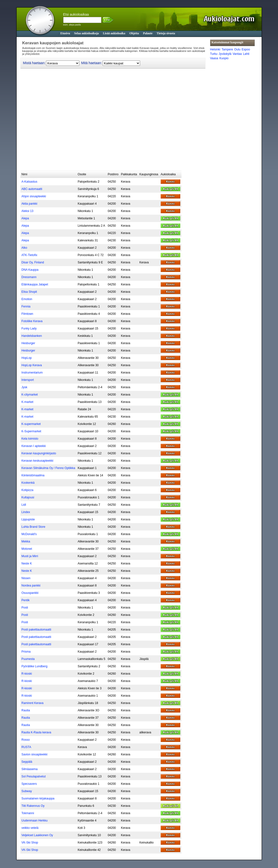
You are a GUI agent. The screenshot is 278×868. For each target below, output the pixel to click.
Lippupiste (28, 519)
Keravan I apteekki (34, 446)
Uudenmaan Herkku (35, 821)
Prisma (26, 652)
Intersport (28, 380)
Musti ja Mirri (30, 556)
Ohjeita (134, 33)
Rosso (26, 740)
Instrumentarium (32, 373)
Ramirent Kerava (33, 703)
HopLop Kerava (32, 365)
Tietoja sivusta (166, 33)
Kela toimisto (30, 439)
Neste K (27, 563)
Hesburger (28, 343)
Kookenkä (28, 483)
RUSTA (26, 747)
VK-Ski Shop (30, 843)
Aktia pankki (30, 204)
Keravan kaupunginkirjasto (39, 453)
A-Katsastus (30, 182)
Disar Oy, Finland (33, 262)
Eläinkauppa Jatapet (35, 284)
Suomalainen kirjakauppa (38, 798)
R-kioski (27, 674)
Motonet (27, 549)
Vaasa (214, 58)
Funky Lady (29, 328)
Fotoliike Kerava (32, 321)
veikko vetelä (30, 828)
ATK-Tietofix (30, 255)
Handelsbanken (32, 336)
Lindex (26, 512)
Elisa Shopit (29, 292)
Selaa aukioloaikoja (86, 33)
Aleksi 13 (28, 211)
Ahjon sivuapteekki (34, 196)
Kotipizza (28, 490)
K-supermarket (31, 424)
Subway (27, 791)
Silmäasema (30, 769)
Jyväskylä (225, 54)
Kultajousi (28, 497)
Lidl (24, 505)
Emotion (27, 299)
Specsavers (29, 784)
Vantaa (237, 54)
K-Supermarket (31, 431)
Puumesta (28, 659)
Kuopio (224, 58)
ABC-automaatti (32, 189)
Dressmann (29, 277)
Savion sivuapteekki (35, 754)
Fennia (26, 306)
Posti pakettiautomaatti (36, 630)
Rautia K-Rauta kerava (36, 732)
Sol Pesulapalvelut (34, 776)
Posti (25, 608)
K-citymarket (30, 395)
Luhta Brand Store (33, 527)
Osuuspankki (30, 593)
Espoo (246, 49)
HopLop (27, 358)
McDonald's (29, 534)
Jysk (24, 387)
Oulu (237, 49)
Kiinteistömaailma (33, 475)
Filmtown (27, 314)
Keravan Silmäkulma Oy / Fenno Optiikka (48, 468)
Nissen (26, 578)
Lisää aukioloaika (114, 33)
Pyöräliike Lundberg (35, 666)
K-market (28, 402)
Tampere (227, 49)
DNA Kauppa (30, 270)
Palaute (148, 33)
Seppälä (27, 762)
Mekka (26, 541)
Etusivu (65, 33)
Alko (24, 248)
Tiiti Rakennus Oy (33, 806)
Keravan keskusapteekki (37, 461)
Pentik (26, 600)
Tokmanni (28, 813)
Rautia (26, 710)
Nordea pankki (31, 586)
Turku (214, 54)
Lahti (246, 54)
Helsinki (215, 49)
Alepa (25, 218)
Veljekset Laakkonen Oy (37, 835)
